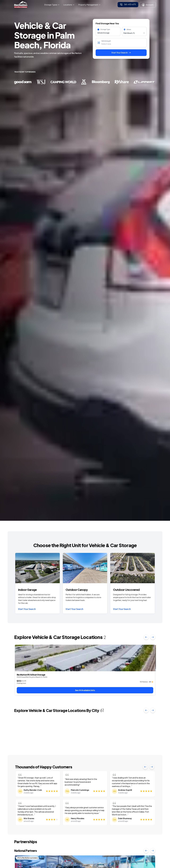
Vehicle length (106, 41)
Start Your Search (27, 609)
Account (148, 5)
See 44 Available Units (85, 690)
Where (129, 30)
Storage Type (105, 29)
